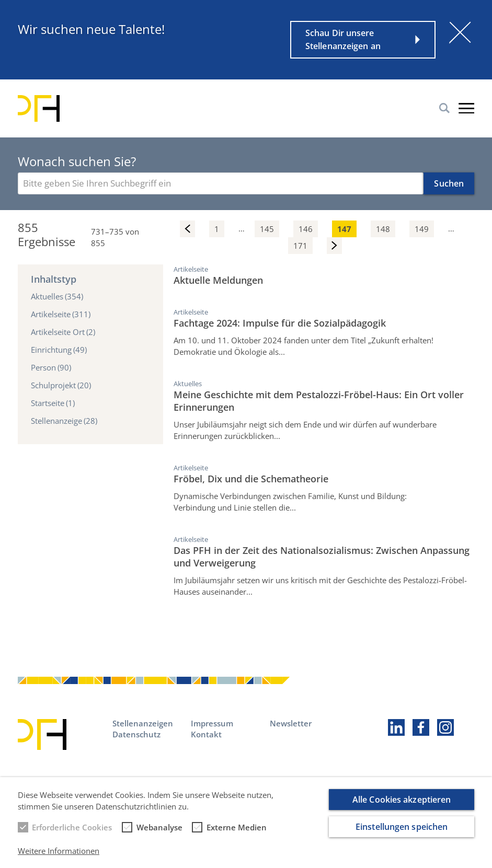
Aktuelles (57, 296)
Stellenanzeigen (143, 723)
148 (383, 229)
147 (344, 229)
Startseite (53, 403)
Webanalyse (159, 834)
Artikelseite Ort (63, 332)
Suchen (449, 183)
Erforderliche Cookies (72, 834)
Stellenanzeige (64, 421)
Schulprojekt (61, 385)
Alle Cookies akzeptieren (402, 806)
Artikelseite (61, 314)
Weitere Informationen (59, 857)
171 (300, 246)
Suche (444, 108)
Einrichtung (59, 350)
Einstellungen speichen (402, 833)
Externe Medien (237, 834)
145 (267, 229)
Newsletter (291, 723)
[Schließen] (460, 32)
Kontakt (206, 734)
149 (422, 229)
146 (306, 229)
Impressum (212, 723)
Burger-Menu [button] (466, 108)
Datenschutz (136, 734)
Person (51, 367)
